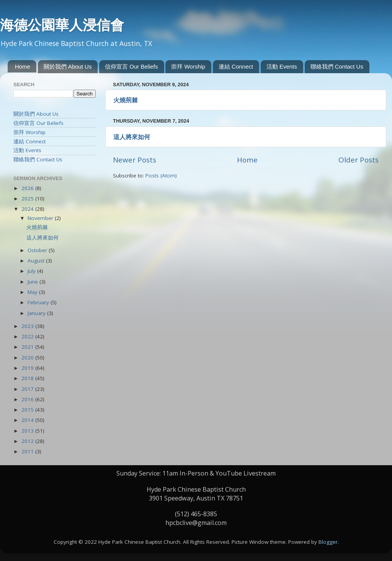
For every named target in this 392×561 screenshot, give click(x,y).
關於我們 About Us (68, 66)
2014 (28, 420)
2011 (28, 451)
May (33, 292)
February (39, 302)
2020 (28, 358)
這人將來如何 (132, 137)
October (38, 250)
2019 (28, 368)
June (33, 282)
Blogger (328, 542)
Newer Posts (135, 160)
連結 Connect (236, 66)
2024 (28, 209)
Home (23, 66)
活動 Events (282, 66)
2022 (28, 336)
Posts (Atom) (161, 176)
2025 (28, 198)
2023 (28, 326)
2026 (28, 188)
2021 (28, 347)
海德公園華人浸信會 (62, 25)
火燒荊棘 (126, 100)
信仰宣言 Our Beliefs (131, 66)
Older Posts (359, 160)
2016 (28, 399)
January (37, 313)
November (41, 218)
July (32, 271)
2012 (28, 441)
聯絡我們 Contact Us (337, 66)
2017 (28, 389)
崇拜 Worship (188, 66)
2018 (28, 378)
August (37, 261)
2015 (28, 410)
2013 (28, 431)
